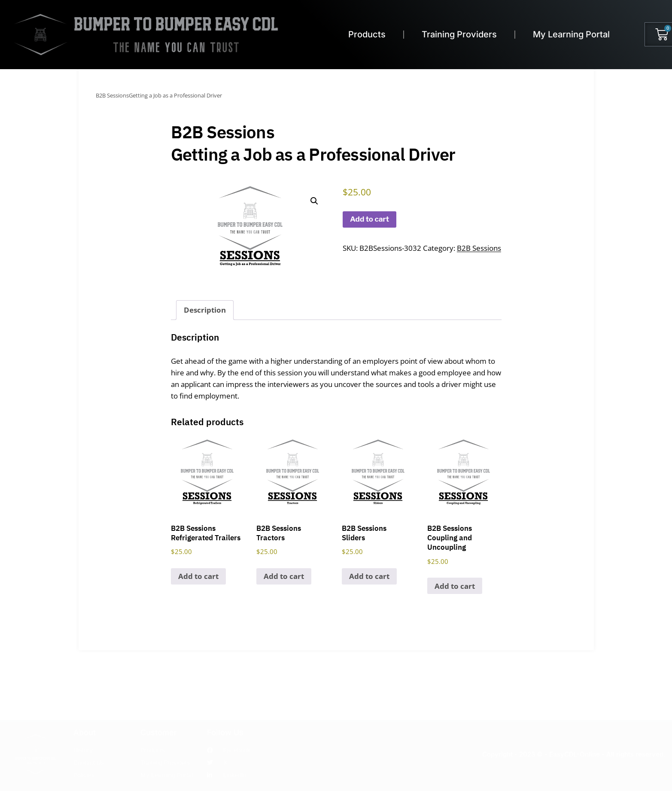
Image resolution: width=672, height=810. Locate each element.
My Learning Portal (571, 34)
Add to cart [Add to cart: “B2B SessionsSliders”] (369, 576)
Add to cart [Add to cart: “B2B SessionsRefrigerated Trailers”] (198, 576)
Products (367, 34)
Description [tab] (205, 310)
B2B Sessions (479, 248)
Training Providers (459, 34)
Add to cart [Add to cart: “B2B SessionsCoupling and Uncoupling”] (455, 586)
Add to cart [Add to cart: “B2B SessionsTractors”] (284, 576)
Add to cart (369, 219)
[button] (314, 201)
